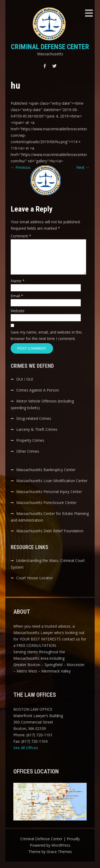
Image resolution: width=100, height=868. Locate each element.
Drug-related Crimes (34, 425)
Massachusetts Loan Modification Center (52, 487)
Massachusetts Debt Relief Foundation (50, 537)
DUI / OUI (25, 386)
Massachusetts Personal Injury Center (49, 498)
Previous (21, 167)
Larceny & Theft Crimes (37, 436)
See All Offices (26, 754)
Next (83, 167)
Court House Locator (35, 584)
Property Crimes (30, 447)
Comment (21, 236)
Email (17, 302)
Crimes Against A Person (38, 396)
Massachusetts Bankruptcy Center (46, 476)
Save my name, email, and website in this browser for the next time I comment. (46, 342)
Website (18, 317)
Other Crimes (28, 458)
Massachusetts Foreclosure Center (46, 509)
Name (18, 287)
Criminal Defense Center (50, 47)
